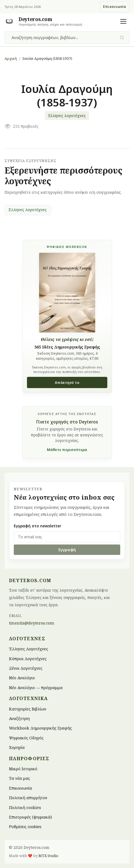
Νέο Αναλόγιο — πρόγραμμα (36, 687)
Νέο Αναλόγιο (22, 678)
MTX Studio (48, 856)
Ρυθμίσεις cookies (25, 827)
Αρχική (11, 58)
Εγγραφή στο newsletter (38, 526)
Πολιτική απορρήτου (28, 798)
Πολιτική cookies (25, 807)
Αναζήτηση (19, 718)
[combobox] (64, 38)
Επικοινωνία (115, 7)
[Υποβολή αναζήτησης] (122, 37)
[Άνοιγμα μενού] (123, 21)
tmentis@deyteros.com (32, 623)
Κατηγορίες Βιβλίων (28, 709)
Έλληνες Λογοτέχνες (29, 649)
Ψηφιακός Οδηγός (26, 738)
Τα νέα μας (20, 778)
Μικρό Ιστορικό (23, 769)
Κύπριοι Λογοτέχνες (28, 658)
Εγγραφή (67, 550)
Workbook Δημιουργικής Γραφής (40, 728)
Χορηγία (17, 747)
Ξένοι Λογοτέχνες (26, 668)
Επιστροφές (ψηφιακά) (30, 817)
